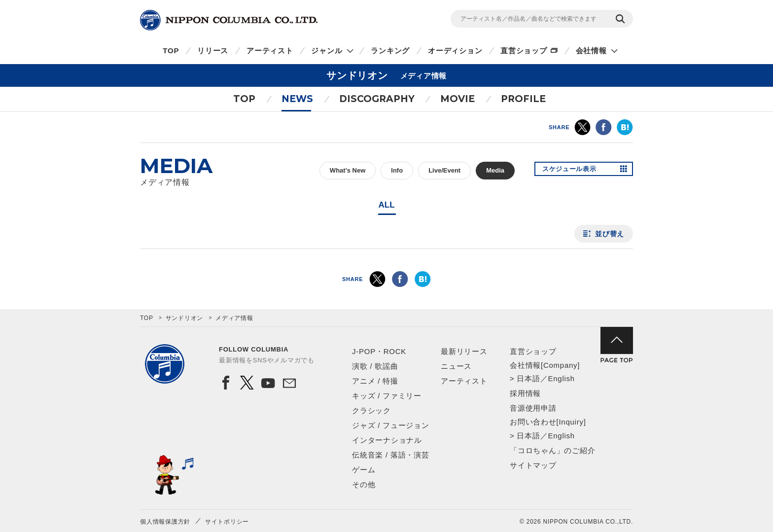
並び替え (610, 234)
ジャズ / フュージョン (391, 425)
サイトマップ (533, 465)
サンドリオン (185, 318)
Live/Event (444, 170)
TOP (171, 51)
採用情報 (525, 393)
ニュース (456, 366)
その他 (364, 484)
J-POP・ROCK (379, 351)
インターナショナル (387, 440)
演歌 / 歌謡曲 (375, 366)
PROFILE (523, 99)
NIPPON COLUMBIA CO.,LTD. (229, 20)
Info (397, 170)
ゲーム (364, 470)
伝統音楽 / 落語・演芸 (391, 455)
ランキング (390, 51)
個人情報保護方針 (165, 522)
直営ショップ (524, 51)
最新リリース (464, 351)
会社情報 (591, 51)
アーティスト (270, 51)
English (561, 378)
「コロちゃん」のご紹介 (552, 450)
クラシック (371, 410)
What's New (348, 170)
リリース (213, 51)
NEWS (297, 99)
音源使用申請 (533, 408)
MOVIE (457, 99)
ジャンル (327, 51)
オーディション (455, 51)
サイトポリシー (227, 522)
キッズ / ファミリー (387, 396)
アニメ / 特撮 (375, 381)
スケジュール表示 (573, 171)
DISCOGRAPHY (377, 99)
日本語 (528, 378)
